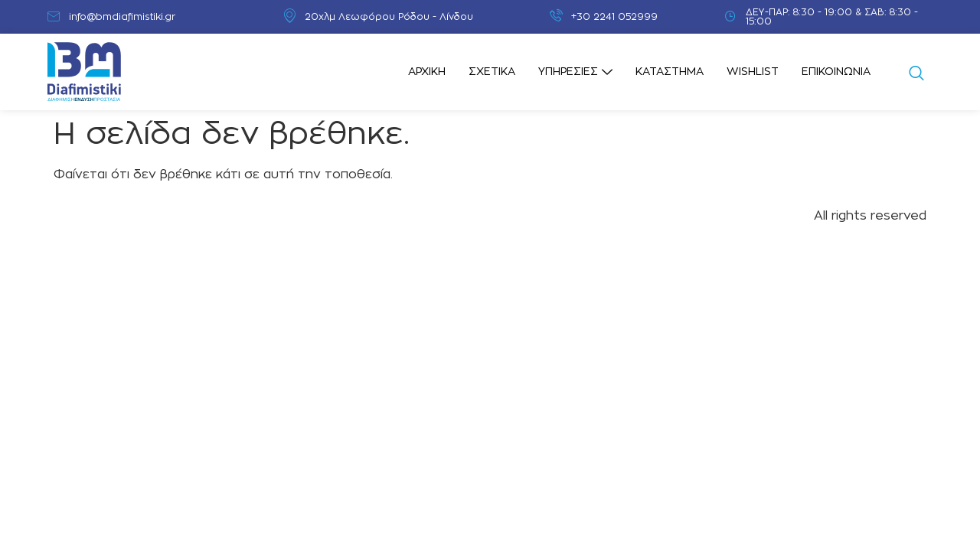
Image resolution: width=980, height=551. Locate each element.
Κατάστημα (670, 72)
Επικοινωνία (836, 72)
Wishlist (753, 72)
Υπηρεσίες (575, 72)
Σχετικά (492, 72)
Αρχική (427, 72)
